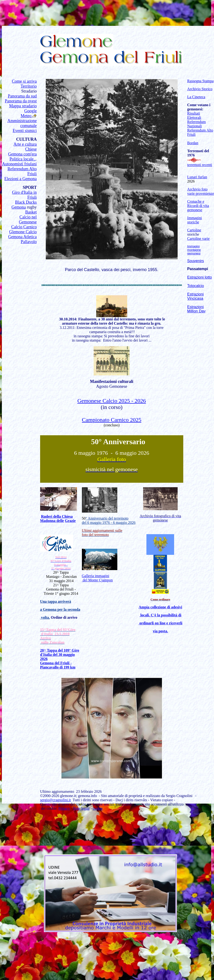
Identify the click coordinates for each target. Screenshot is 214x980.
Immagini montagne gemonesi (194, 250)
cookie (98, 808)
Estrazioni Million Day (196, 309)
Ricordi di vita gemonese (198, 208)
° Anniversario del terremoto (107, 518)
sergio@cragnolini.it (55, 800)
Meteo (27, 116)
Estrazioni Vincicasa (195, 296)
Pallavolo (29, 242)
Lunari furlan (197, 177)
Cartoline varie (199, 239)
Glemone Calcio (23, 232)
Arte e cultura (25, 144)
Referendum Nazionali (197, 124)
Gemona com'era (23, 154)
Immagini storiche (195, 220)
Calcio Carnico (24, 227)
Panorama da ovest (21, 101)
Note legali (81, 808)
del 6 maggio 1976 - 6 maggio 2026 (109, 523)
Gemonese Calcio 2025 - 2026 (112, 401)
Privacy (64, 808)
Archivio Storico (200, 89)
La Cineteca (196, 97)
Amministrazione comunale (22, 123)
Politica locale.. (22, 159)
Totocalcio (196, 286)
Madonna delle (52, 521)
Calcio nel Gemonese (28, 220)
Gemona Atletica (22, 237)
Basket (31, 212)
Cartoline (194, 230)
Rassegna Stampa (200, 81)
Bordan (193, 143)
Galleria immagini (96, 576)
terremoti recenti (200, 165)
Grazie (70, 521)
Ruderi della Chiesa (57, 516)
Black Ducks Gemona (24, 205)
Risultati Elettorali (194, 115)
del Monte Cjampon (97, 580)
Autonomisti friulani (19, 164)
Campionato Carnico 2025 (112, 420)
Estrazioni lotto (200, 277)
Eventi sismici (25, 131)
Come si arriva (24, 81)
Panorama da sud (22, 96)
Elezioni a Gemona (20, 179)
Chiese (31, 149)
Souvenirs (196, 261)
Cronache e (196, 201)
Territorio (29, 86)
